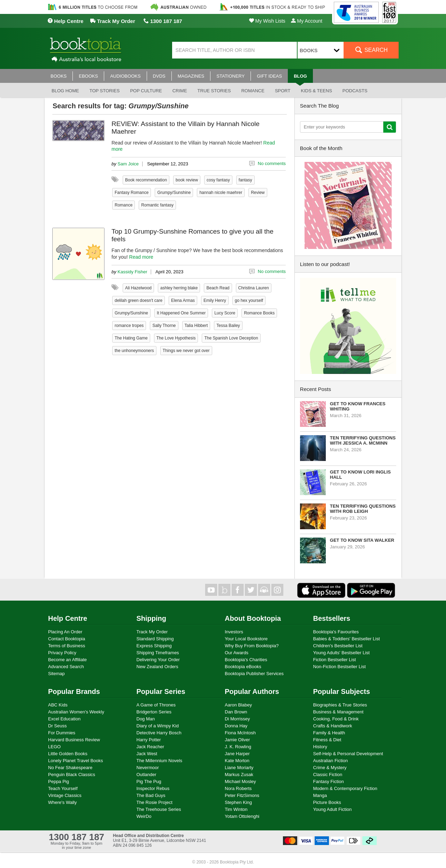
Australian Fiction (331, 761)
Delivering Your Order (158, 660)
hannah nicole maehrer (221, 193)
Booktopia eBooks (243, 667)
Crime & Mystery (330, 768)
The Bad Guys (151, 795)
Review (258, 193)
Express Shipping (154, 646)
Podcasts (355, 91)
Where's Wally (62, 802)
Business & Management (339, 712)
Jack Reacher (150, 747)
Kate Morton (237, 761)
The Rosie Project (155, 802)
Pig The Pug (149, 781)
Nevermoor (148, 768)
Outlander (147, 775)
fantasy (245, 180)
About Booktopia (253, 618)
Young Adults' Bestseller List (341, 653)
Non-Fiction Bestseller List (340, 667)
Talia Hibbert (196, 326)
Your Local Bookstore (246, 639)
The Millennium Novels (160, 761)
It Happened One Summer (181, 313)
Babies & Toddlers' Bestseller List (347, 639)
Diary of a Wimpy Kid (158, 726)
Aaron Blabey (238, 705)
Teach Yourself (63, 788)
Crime (180, 91)
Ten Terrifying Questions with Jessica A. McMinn (363, 440)
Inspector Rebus (153, 788)
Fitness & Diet (327, 740)
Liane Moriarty (239, 768)
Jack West (147, 754)
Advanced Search (66, 667)
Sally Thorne (164, 326)
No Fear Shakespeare (70, 768)
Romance (253, 91)
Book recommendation (146, 180)
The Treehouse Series (159, 809)
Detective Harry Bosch (159, 733)
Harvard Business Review (74, 740)
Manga (320, 795)
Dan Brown (236, 712)
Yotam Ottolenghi (242, 816)
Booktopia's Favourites (336, 632)
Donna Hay (236, 726)
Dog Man (146, 719)
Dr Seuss (57, 726)
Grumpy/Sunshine (174, 193)
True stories (214, 91)
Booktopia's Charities (246, 660)
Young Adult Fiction (333, 809)
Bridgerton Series (154, 712)
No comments (272, 163)
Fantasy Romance (132, 193)
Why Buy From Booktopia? (252, 646)
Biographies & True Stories (340, 705)
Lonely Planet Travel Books (76, 761)
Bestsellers (332, 618)
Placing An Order (65, 632)
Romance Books (259, 313)
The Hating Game (131, 338)
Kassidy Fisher (132, 272)
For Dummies (62, 733)
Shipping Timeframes (158, 653)
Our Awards (237, 653)
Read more (141, 257)
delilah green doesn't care (139, 300)
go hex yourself (249, 300)
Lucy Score (225, 313)
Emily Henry (215, 300)
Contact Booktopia (67, 639)
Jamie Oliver (237, 740)
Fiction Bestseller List (335, 660)
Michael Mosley (240, 781)
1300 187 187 (163, 21)
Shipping (152, 618)
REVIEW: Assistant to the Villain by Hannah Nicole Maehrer (186, 128)
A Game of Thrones (156, 705)
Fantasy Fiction (329, 781)
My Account (307, 21)
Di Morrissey (237, 719)
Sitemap (56, 674)
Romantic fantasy (157, 205)
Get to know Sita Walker (362, 540)
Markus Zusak (239, 775)
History (320, 747)
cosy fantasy (218, 180)
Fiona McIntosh (240, 733)
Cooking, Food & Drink (336, 719)
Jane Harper (237, 754)
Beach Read (218, 288)
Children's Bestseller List (338, 646)
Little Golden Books (68, 754)
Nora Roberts (238, 788)
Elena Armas (183, 300)
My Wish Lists (267, 21)
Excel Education (64, 719)
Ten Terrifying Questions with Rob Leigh (363, 509)
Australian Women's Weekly (76, 712)
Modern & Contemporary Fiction (345, 788)
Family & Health (329, 733)
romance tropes (129, 326)
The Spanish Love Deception (231, 338)
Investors (234, 632)
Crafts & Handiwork (333, 726)
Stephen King (238, 802)
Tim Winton (236, 809)
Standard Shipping (155, 639)
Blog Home (65, 91)
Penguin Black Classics (72, 775)
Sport (283, 91)
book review (187, 180)
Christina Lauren (254, 288)
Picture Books (327, 802)
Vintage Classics (65, 795)
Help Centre (65, 21)
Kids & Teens (316, 91)
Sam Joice (128, 164)
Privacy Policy (62, 653)
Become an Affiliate (67, 660)
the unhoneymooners (134, 351)
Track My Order (113, 21)
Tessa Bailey (228, 326)
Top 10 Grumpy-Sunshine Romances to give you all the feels (193, 235)
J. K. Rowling (238, 747)
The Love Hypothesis (176, 338)
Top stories (105, 91)
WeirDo (144, 816)
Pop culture (146, 91)
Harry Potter (149, 740)
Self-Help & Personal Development (348, 754)
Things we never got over (186, 351)
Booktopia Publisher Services (254, 674)
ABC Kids (58, 705)
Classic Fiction (328, 775)
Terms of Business (67, 646)
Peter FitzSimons (242, 795)
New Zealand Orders (157, 667)
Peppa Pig (59, 781)
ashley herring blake (179, 288)
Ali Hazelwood (138, 288)
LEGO (54, 747)
